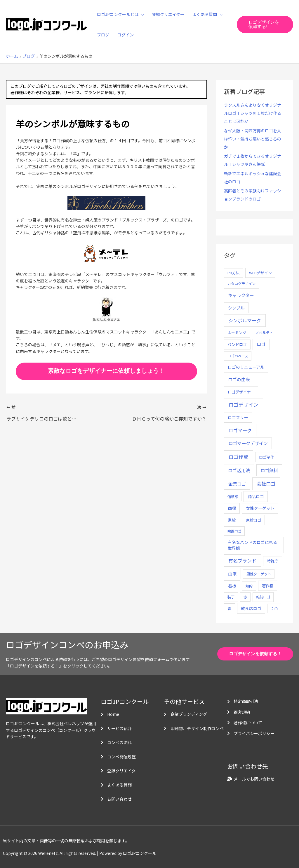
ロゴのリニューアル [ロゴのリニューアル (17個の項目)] (246, 367)
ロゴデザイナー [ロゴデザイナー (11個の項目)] (241, 392)
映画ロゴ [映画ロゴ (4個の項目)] (234, 531)
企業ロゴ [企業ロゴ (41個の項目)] (237, 484)
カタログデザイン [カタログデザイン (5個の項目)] (241, 284)
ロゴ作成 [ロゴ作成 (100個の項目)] (239, 457)
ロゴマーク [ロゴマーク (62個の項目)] (240, 430)
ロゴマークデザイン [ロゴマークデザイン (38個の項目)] (248, 443)
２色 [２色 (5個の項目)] (274, 609)
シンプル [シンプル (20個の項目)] (236, 308)
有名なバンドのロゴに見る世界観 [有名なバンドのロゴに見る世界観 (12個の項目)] (252, 545)
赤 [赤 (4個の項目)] (245, 597)
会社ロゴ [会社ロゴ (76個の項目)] (266, 484)
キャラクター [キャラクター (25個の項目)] (241, 295)
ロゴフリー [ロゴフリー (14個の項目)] (238, 417)
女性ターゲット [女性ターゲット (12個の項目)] (260, 508)
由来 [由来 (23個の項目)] (232, 573)
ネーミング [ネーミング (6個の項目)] (237, 332)
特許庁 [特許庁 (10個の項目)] (273, 561)
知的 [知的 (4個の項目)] (249, 586)
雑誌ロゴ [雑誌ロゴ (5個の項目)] (263, 597)
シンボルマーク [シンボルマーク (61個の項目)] (245, 320)
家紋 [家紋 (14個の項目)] (232, 520)
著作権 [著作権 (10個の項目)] (268, 586)
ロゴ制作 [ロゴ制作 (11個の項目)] (267, 457)
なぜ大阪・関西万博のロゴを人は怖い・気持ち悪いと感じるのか (253, 139)
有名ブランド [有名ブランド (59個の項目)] (242, 560)
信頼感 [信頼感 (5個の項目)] (233, 497)
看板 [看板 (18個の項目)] (232, 586)
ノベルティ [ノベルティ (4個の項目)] (264, 332)
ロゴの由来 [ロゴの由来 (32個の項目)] (239, 379)
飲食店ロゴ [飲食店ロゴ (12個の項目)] (251, 608)
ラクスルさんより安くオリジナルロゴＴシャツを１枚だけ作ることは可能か (253, 113)
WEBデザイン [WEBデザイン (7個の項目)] (260, 273)
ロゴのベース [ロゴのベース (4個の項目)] (238, 356)
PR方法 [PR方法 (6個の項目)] (234, 273)
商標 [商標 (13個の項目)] (232, 508)
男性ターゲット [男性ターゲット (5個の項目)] (259, 574)
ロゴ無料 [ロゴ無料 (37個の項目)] (269, 470)
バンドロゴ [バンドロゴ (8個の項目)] (237, 344)
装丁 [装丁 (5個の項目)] (231, 597)
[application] (141, 14)
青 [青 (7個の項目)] (229, 608)
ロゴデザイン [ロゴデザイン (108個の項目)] (244, 404)
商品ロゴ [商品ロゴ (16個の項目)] (256, 496)
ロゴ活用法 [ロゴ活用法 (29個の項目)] (239, 470)
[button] (265, 24)
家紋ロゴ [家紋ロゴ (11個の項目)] (253, 520)
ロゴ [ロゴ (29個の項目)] (261, 344)
